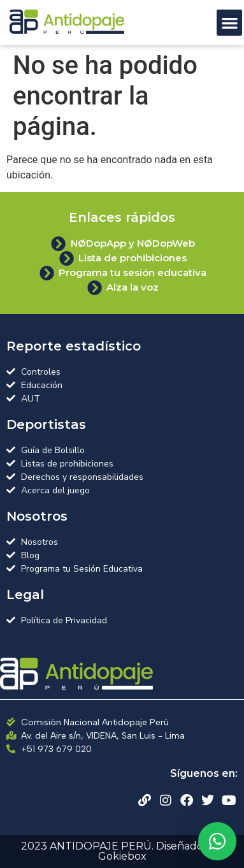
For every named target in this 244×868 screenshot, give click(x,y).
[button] (230, 23)
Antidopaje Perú (56, 646)
